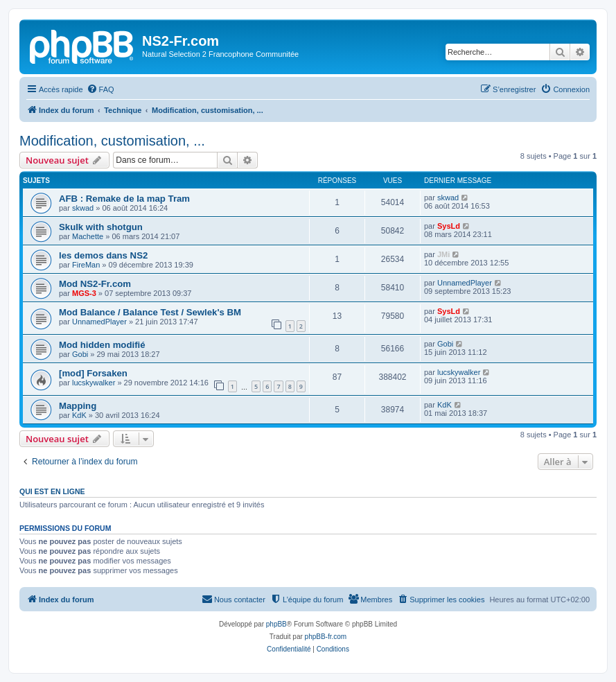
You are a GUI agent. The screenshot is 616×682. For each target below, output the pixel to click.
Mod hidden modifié (102, 345)
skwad (83, 208)
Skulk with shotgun (101, 227)
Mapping (78, 406)
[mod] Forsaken (93, 373)
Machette (88, 236)
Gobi (80, 354)
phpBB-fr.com (326, 637)
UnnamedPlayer (465, 283)
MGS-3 (84, 293)
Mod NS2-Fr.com (95, 284)
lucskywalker (94, 383)
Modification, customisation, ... (112, 141)
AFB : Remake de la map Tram (124, 199)
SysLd (449, 226)
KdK (79, 415)
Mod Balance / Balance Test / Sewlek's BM (150, 312)
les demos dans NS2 (103, 255)
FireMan (86, 265)
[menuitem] (100, 89)
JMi (443, 254)
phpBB (276, 624)
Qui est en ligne (52, 491)
